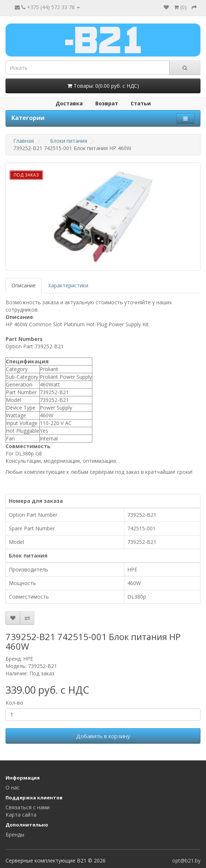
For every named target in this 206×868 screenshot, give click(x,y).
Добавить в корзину (103, 736)
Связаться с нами (28, 807)
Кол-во (14, 703)
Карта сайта (21, 815)
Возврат (107, 103)
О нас (13, 787)
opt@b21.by (186, 860)
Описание (24, 285)
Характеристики (68, 285)
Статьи (141, 103)
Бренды (15, 834)
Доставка (69, 103)
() (180, 7)
